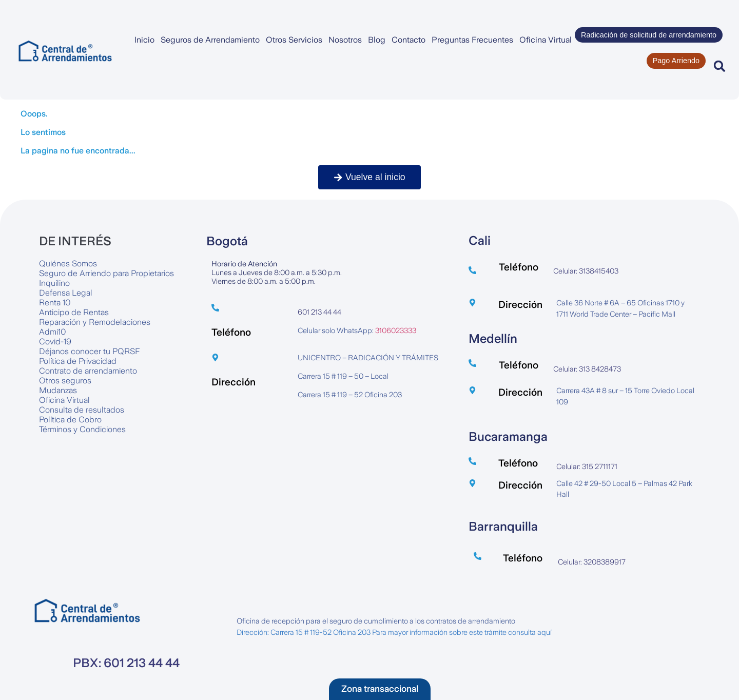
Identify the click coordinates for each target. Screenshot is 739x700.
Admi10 (53, 332)
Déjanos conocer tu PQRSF (89, 351)
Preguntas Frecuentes (472, 40)
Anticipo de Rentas (74, 312)
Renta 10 (55, 303)
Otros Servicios (294, 40)
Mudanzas (58, 390)
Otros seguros (65, 381)
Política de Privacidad (78, 361)
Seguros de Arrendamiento (210, 40)
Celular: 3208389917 (592, 562)
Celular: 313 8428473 (587, 369)
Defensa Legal (66, 293)
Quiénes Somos (68, 264)
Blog (377, 40)
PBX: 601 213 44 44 (126, 663)
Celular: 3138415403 (586, 271)
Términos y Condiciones (82, 429)
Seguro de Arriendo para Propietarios (106, 273)
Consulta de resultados (82, 410)
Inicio (144, 40)
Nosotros (345, 40)
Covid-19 (55, 342)
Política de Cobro (70, 420)
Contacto (409, 40)
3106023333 (396, 330)
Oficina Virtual (546, 40)
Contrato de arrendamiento (88, 371)
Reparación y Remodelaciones (95, 322)
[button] (720, 66)
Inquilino (54, 283)
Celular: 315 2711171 (587, 466)
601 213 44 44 (319, 312)
